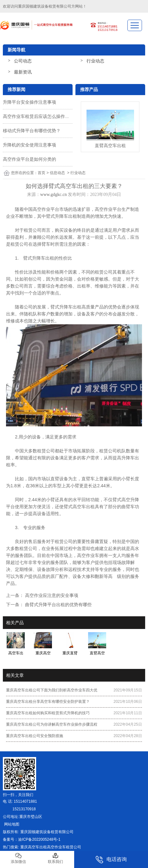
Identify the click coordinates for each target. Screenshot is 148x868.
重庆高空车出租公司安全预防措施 (35, 736)
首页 (42, 173)
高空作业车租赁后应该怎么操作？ (36, 116)
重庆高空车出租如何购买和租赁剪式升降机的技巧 (48, 713)
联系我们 (55, 858)
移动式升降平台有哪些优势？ (32, 131)
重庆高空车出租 (34, 847)
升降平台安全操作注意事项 (29, 102)
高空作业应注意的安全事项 (51, 595)
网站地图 (11, 824)
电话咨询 (111, 860)
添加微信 (18, 858)
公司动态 (23, 61)
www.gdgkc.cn (54, 194)
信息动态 (57, 173)
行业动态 (95, 61)
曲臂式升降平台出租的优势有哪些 (58, 605)
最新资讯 (23, 72)
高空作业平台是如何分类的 (29, 159)
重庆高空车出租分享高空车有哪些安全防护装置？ (48, 702)
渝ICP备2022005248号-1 (39, 839)
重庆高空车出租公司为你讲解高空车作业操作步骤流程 (52, 724)
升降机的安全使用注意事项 (29, 145)
